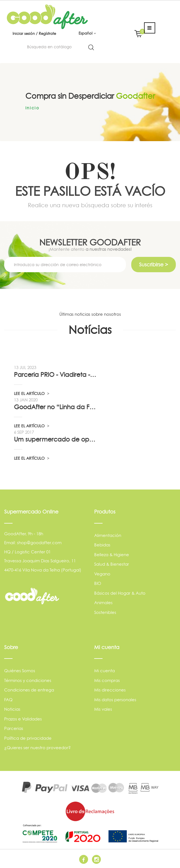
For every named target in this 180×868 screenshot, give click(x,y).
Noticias (12, 709)
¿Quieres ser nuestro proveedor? (37, 748)
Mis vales (103, 709)
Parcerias (14, 728)
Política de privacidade (28, 738)
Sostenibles (105, 612)
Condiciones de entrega (29, 690)
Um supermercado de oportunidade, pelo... (55, 439)
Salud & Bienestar (112, 564)
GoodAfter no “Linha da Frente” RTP (55, 407)
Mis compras (107, 680)
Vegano (102, 574)
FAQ (8, 700)
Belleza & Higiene (112, 555)
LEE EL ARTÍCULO (32, 393)
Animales (103, 603)
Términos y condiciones (28, 680)
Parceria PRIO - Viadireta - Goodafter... (55, 375)
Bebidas (102, 545)
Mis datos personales (115, 700)
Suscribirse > (154, 265)
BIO (98, 583)
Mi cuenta (104, 671)
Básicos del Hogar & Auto (120, 593)
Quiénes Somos (20, 671)
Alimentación (108, 535)
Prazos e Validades (23, 719)
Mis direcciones (110, 690)
